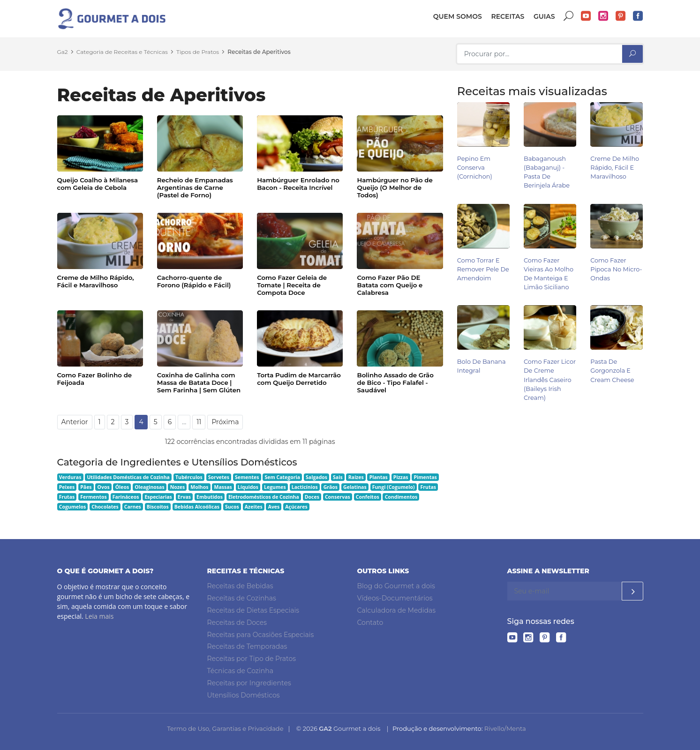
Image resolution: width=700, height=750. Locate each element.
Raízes (356, 477)
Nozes (178, 487)
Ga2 (63, 52)
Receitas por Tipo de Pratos (252, 659)
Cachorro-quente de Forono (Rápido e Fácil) (194, 281)
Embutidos (210, 497)
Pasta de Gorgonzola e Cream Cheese (612, 371)
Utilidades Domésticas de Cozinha (128, 477)
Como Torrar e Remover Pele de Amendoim (483, 269)
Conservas (338, 497)
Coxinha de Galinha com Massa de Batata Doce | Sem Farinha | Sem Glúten (199, 382)
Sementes (247, 477)
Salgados (316, 477)
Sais (338, 477)
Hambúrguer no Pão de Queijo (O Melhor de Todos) (395, 187)
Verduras (70, 477)
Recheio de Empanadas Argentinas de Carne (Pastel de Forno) (195, 187)
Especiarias (158, 497)
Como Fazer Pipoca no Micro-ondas (616, 269)
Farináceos (126, 497)
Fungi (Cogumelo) (394, 487)
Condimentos (401, 497)
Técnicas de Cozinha (240, 671)
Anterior (75, 422)
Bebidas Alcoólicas (197, 507)
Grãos (331, 487)
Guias (544, 16)
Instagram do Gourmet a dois (603, 16)
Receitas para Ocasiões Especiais (261, 635)
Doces (312, 497)
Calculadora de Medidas (397, 610)
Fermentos (93, 497)
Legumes (275, 487)
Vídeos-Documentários (395, 598)
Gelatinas (355, 487)
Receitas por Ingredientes (249, 683)
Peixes (67, 487)
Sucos (232, 507)
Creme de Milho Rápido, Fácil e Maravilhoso (96, 281)
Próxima (225, 422)
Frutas (429, 487)
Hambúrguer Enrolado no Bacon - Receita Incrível (298, 184)
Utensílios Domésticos (244, 695)
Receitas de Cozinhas (242, 598)
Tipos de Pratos (198, 52)
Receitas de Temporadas (247, 646)
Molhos (199, 487)
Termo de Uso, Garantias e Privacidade (225, 728)
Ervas (184, 497)
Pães (86, 487)
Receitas (508, 16)
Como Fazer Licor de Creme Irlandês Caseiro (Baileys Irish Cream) (550, 380)
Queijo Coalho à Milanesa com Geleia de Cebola (98, 184)
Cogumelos (72, 507)
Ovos (104, 487)
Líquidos (248, 487)
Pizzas (401, 477)
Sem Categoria (282, 477)
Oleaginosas (149, 487)
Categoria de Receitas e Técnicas (122, 52)
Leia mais (99, 616)
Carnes (133, 507)
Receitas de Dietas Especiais (253, 610)
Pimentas (425, 477)
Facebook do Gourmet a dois (638, 16)
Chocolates (105, 507)
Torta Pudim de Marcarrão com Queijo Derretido (299, 379)
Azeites (254, 507)
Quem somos (458, 16)
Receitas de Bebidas (240, 586)
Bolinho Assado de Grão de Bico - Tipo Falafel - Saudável (395, 382)
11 (199, 422)
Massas (223, 487)
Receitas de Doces (237, 622)
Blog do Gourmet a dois (396, 586)
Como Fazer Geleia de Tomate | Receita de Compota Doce (292, 285)
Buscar (569, 16)
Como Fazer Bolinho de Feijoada (95, 379)
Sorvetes (219, 477)
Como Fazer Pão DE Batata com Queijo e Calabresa (390, 285)
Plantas (379, 477)
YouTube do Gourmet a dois (586, 16)
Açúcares (296, 507)
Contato (370, 622)
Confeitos (368, 497)
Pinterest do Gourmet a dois (621, 16)
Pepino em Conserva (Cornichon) (475, 168)
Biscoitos (158, 507)
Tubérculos (189, 477)
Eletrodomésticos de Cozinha (264, 497)
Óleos (122, 487)
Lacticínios (305, 487)
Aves (274, 507)
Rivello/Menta (505, 728)
